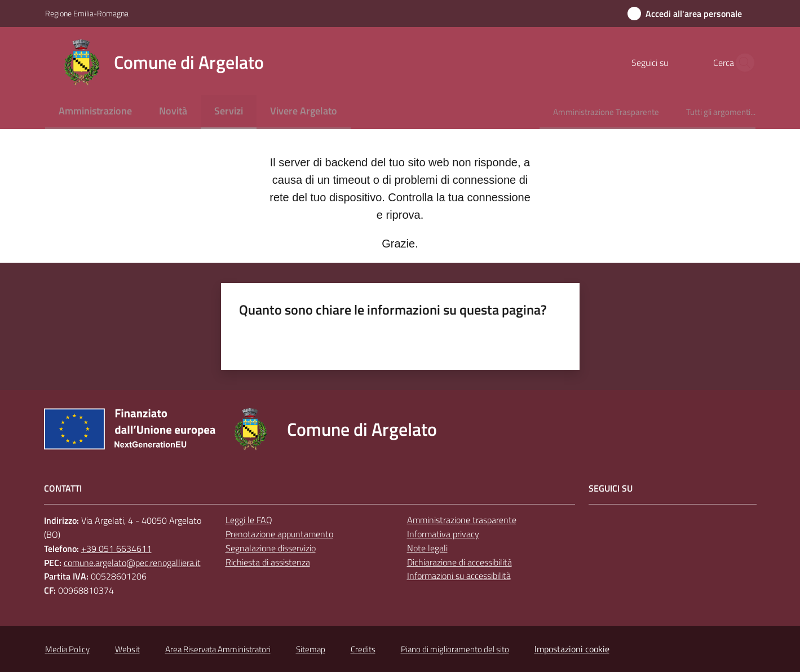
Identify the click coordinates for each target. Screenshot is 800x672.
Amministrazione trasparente (462, 520)
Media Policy (67, 649)
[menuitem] (95, 112)
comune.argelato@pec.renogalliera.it (132, 563)
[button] (742, 63)
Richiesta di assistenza (268, 562)
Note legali (427, 548)
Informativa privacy (443, 534)
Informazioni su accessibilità (459, 576)
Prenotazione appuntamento (279, 534)
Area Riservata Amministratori (218, 649)
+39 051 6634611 (116, 549)
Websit (127, 649)
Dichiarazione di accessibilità (459, 562)
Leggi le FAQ (249, 520)
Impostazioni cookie (572, 649)
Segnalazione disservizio (271, 548)
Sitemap (311, 649)
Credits (363, 649)
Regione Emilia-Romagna (87, 13)
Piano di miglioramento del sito (455, 649)
